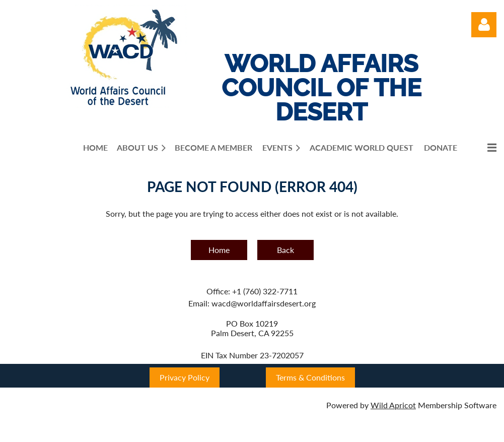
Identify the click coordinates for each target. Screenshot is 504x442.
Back (285, 250)
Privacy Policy (185, 377)
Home (219, 250)
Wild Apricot (393, 405)
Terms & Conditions (310, 377)
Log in (484, 25)
